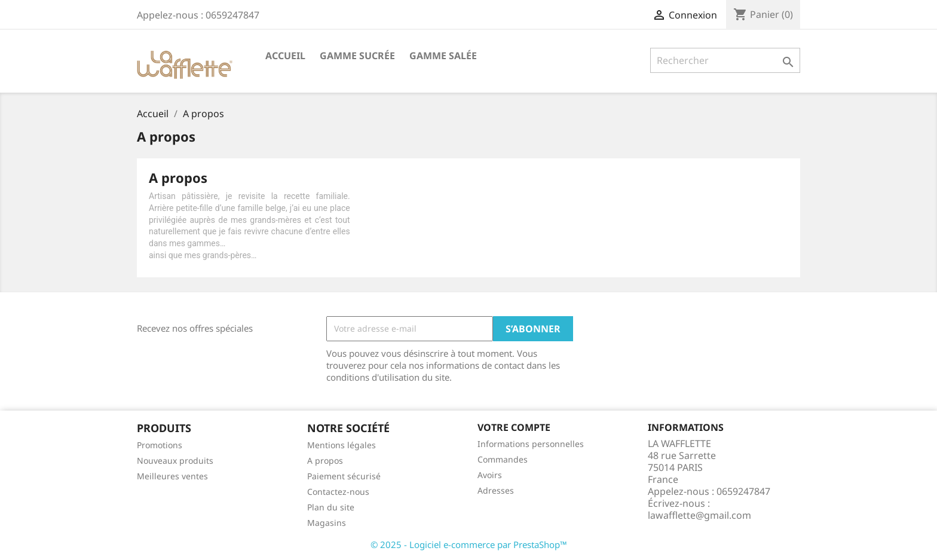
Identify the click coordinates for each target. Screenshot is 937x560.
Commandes (503, 459)
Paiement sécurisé (344, 476)
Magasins (327, 523)
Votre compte (514, 427)
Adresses (496, 490)
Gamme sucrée (357, 56)
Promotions (160, 445)
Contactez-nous (338, 492)
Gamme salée (443, 56)
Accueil (285, 56)
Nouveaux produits (175, 460)
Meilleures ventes (172, 476)
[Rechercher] (725, 60)
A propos (325, 460)
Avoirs (490, 475)
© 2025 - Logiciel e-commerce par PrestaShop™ (469, 544)
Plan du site (331, 507)
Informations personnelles (531, 444)
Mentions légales (342, 445)
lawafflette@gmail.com (699, 515)
